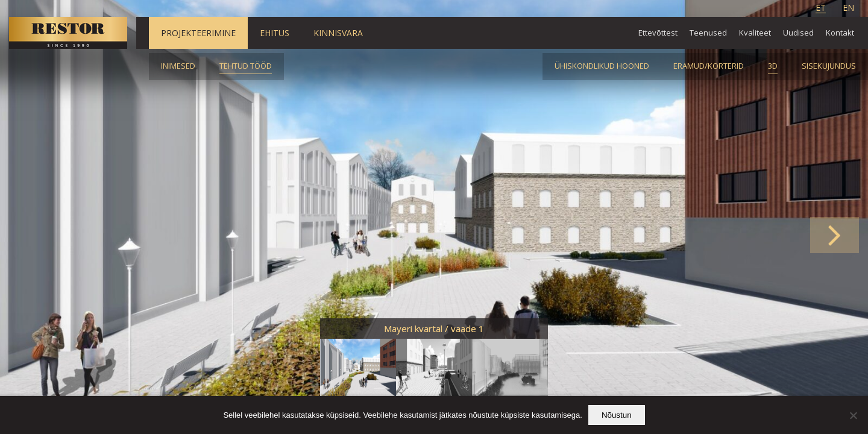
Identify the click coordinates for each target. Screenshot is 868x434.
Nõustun (617, 415)
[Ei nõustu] (853, 415)
